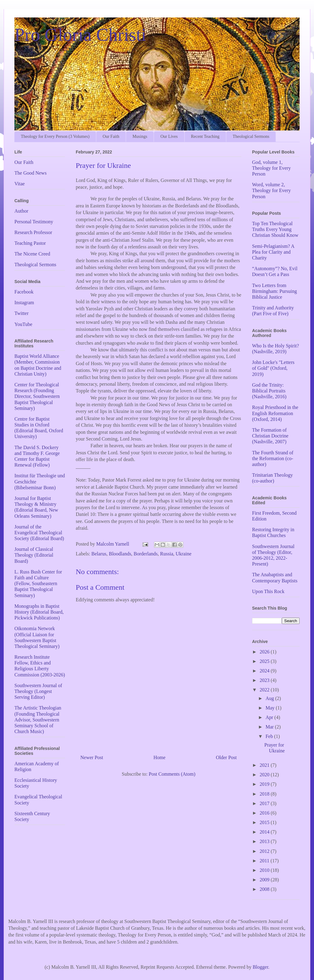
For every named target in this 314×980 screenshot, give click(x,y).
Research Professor (33, 232)
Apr (270, 717)
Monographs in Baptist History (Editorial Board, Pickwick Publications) (39, 612)
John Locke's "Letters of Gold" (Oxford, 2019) (273, 368)
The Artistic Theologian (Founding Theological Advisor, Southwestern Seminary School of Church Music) (38, 720)
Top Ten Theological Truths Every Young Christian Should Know (275, 229)
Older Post (226, 757)
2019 (265, 784)
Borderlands (146, 554)
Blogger (260, 967)
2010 (265, 870)
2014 (265, 832)
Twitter (21, 313)
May (271, 708)
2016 (265, 813)
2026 (265, 652)
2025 (265, 661)
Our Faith (111, 136)
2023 (265, 680)
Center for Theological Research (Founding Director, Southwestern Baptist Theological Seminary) (37, 396)
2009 (265, 880)
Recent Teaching (205, 136)
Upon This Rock (268, 591)
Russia (167, 554)
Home (160, 757)
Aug (270, 698)
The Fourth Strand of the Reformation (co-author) (273, 458)
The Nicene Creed (32, 254)
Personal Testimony (34, 222)
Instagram (24, 303)
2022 (265, 690)
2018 (265, 794)
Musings (140, 136)
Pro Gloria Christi (80, 35)
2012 (265, 851)
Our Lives (169, 136)
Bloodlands (120, 554)
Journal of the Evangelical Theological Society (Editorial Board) (39, 533)
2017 (265, 803)
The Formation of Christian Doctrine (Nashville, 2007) (270, 436)
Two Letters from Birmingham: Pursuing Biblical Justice (274, 291)
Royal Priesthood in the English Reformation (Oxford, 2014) (275, 413)
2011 (265, 861)
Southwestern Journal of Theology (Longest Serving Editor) (38, 691)
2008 (265, 889)
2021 (265, 765)
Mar (270, 727)
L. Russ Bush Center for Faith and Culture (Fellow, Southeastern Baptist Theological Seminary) (38, 584)
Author (21, 211)
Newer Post (92, 757)
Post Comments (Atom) (172, 774)
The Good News (31, 173)
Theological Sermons (251, 136)
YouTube (23, 324)
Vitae (20, 184)
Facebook (24, 292)
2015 (265, 822)
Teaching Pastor (30, 243)
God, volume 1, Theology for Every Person (271, 168)
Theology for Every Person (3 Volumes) (55, 136)
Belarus (99, 554)
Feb (270, 736)
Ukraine (184, 554)
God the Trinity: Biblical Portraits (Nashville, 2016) (269, 391)
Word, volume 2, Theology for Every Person (271, 190)
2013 (265, 841)
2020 (265, 775)
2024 (265, 671)
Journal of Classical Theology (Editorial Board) (34, 555)
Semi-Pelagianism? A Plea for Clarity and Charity (273, 252)
